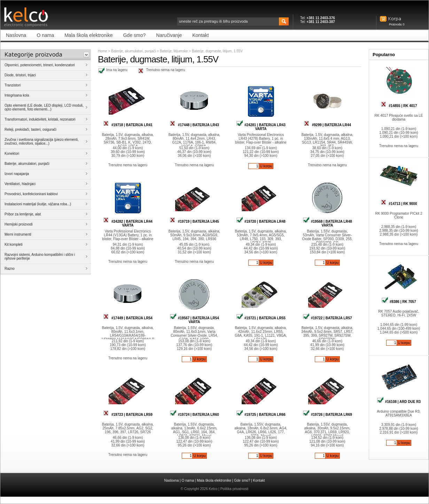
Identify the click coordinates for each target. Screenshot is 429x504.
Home (103, 51)
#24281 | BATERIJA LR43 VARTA (261, 127)
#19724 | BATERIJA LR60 (194, 415)
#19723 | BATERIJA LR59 (128, 415)
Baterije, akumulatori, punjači (133, 51)
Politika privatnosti (235, 489)
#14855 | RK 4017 (399, 106)
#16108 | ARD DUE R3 (399, 402)
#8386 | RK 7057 (399, 302)
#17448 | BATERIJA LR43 (194, 125)
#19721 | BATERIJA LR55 (261, 318)
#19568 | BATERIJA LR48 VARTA (327, 223)
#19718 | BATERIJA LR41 (128, 125)
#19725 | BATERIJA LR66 (261, 415)
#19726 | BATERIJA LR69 (327, 415)
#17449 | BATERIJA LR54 (128, 318)
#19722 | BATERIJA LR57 (327, 318)
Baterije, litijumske (174, 51)
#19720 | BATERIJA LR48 (261, 222)
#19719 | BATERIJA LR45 (194, 222)
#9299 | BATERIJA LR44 (327, 125)
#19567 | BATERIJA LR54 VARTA (194, 320)
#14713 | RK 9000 (399, 204)
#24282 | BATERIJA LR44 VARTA (128, 223)
